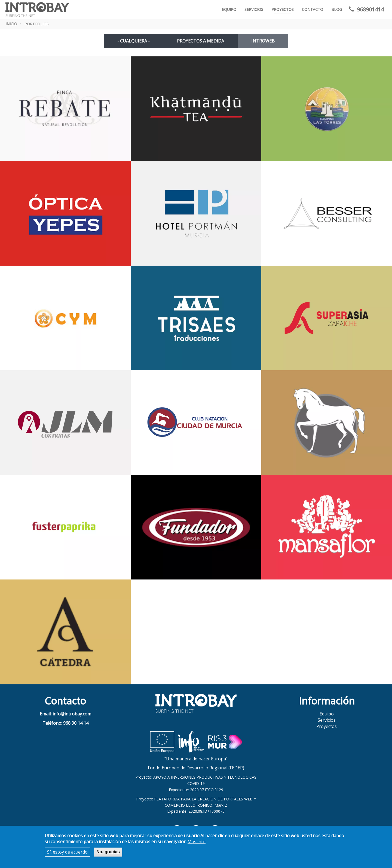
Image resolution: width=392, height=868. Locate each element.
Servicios (254, 9)
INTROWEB (263, 41)
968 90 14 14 (76, 723)
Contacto (313, 9)
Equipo (229, 9)
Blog (337, 9)
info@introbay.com (72, 714)
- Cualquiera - (134, 41)
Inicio (11, 24)
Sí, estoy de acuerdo (67, 852)
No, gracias (108, 852)
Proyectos (283, 9)
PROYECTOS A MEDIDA (200, 41)
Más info (197, 842)
